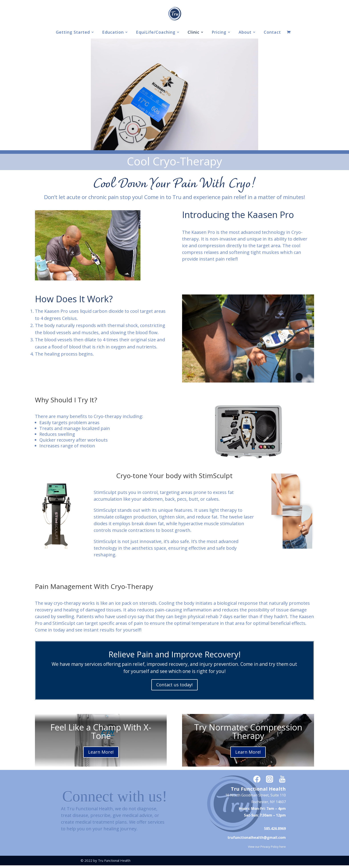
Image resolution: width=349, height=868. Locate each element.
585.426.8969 (275, 829)
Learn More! (101, 752)
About (245, 33)
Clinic (194, 33)
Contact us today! (174, 685)
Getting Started (73, 33)
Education (113, 33)
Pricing (219, 33)
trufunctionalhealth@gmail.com (257, 837)
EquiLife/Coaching (156, 33)
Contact (272, 33)
